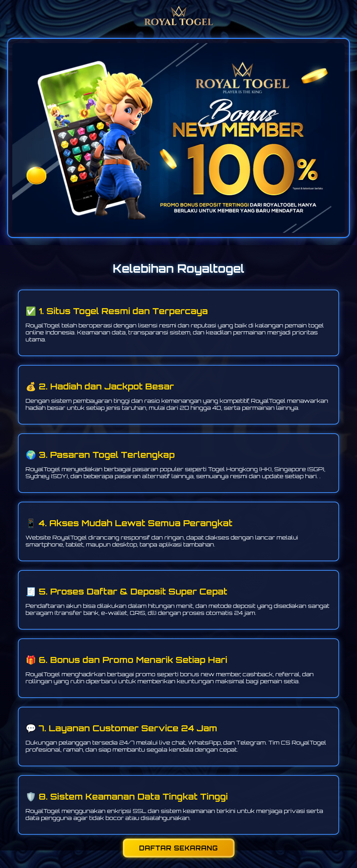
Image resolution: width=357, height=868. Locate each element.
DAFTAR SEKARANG (178, 848)
